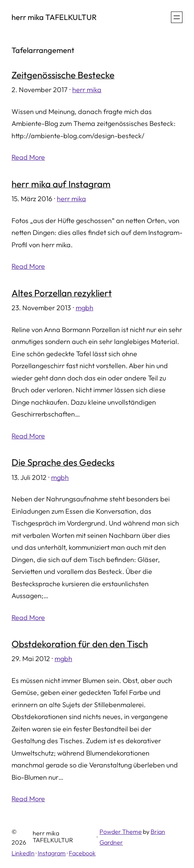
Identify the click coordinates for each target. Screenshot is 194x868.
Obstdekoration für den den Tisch (80, 644)
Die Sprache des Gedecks (63, 462)
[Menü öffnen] (177, 17)
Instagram (52, 853)
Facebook (82, 853)
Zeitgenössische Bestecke (63, 75)
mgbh (85, 308)
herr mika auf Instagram (61, 184)
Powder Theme (121, 832)
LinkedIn (23, 853)
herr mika (87, 90)
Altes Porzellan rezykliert (62, 293)
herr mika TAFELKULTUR (54, 17)
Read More (28, 157)
